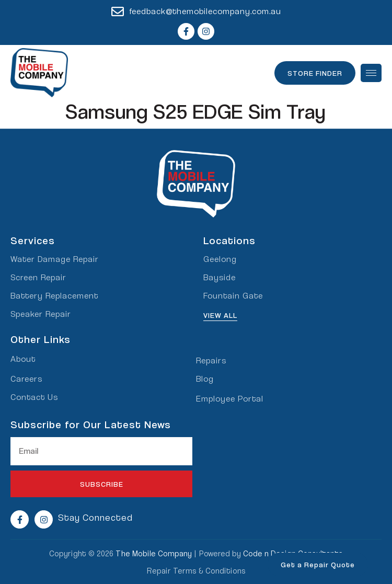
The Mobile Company (154, 553)
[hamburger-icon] (371, 73)
